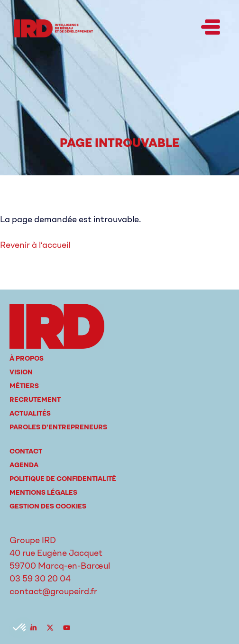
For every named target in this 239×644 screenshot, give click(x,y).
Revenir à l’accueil (35, 245)
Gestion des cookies (48, 506)
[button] (211, 28)
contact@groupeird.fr (53, 591)
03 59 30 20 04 (40, 579)
